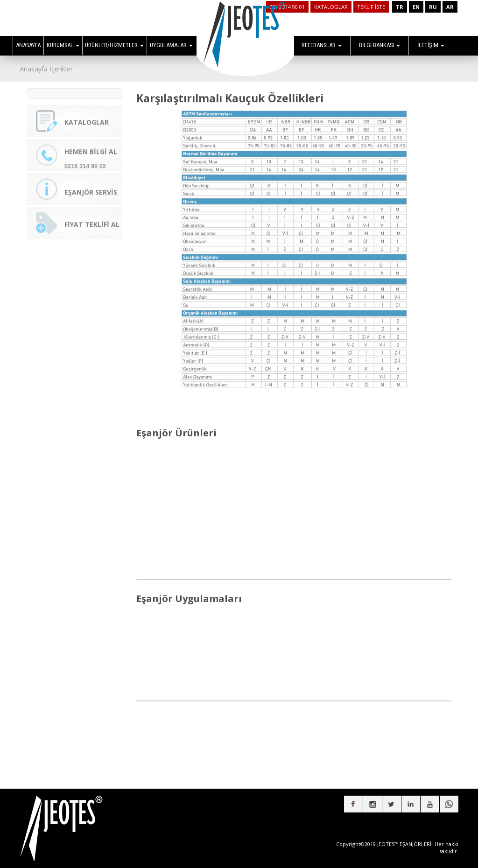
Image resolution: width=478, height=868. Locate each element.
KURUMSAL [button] (63, 45)
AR (450, 7)
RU (433, 7)
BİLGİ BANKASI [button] (380, 45)
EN (416, 7)
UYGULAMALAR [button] (171, 45)
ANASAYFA (28, 45)
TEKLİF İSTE (371, 7)
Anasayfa (34, 69)
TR (400, 7)
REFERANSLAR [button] (322, 45)
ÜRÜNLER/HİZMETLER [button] (114, 45)
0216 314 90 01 (287, 7)
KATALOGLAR (331, 7)
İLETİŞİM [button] (431, 45)
